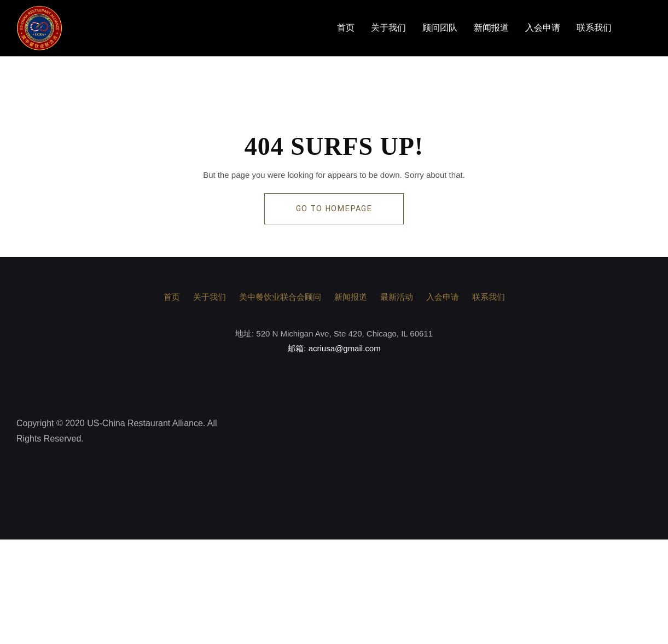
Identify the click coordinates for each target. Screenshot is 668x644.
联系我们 (594, 28)
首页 (346, 28)
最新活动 (397, 297)
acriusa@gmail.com (345, 348)
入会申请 (543, 28)
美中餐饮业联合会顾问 (280, 297)
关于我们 (388, 28)
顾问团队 (440, 28)
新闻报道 (491, 28)
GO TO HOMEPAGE (334, 209)
